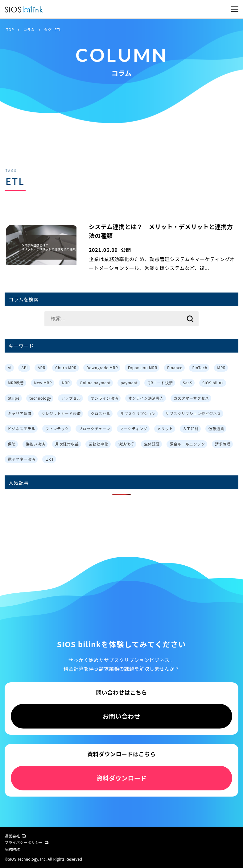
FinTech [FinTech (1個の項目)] (200, 367)
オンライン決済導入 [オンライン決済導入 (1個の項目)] (146, 398)
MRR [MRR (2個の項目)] (221, 367)
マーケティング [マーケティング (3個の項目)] (134, 428)
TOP (10, 29)
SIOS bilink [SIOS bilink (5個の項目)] (213, 383)
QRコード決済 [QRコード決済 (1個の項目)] (160, 383)
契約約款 (12, 849)
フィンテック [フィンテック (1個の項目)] (57, 428)
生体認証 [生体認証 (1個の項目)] (152, 444)
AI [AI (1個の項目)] (10, 367)
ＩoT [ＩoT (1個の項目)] (50, 459)
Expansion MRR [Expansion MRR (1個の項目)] (143, 367)
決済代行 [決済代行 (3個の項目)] (126, 444)
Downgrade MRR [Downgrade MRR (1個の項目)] (102, 367)
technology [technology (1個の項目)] (40, 398)
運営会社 (15, 836)
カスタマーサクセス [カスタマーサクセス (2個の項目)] (191, 398)
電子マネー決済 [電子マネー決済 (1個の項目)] (22, 459)
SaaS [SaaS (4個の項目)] (188, 383)
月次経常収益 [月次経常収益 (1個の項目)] (67, 444)
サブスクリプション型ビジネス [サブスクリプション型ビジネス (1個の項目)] (193, 413)
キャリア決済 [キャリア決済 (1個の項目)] (20, 413)
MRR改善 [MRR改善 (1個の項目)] (16, 383)
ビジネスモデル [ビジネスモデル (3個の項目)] (22, 428)
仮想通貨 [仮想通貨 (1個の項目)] (216, 428)
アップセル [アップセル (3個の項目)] (71, 398)
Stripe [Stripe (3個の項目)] (14, 398)
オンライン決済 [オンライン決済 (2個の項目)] (105, 398)
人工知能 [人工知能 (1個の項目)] (191, 428)
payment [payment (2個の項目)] (129, 383)
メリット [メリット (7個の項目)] (165, 428)
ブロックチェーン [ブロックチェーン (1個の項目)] (94, 428)
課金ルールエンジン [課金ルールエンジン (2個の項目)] (187, 444)
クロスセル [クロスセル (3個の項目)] (101, 413)
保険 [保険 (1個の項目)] (12, 444)
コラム (29, 29)
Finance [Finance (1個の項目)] (175, 367)
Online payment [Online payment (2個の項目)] (95, 383)
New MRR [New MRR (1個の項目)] (43, 383)
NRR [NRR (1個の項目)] (66, 383)
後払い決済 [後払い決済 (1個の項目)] (35, 444)
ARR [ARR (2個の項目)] (41, 367)
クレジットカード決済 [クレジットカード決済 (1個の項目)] (61, 413)
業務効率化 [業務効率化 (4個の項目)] (99, 444)
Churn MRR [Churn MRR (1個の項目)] (66, 367)
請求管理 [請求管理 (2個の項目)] (223, 444)
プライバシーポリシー (27, 842)
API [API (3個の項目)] (25, 367)
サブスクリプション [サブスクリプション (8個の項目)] (138, 413)
